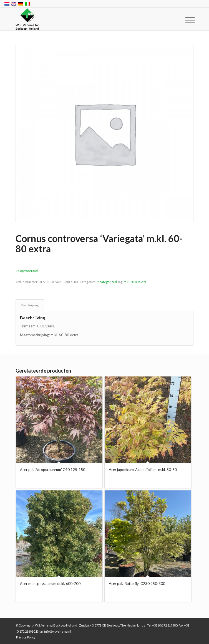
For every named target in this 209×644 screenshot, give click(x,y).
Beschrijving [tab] (30, 305)
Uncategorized (106, 282)
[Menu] (186, 20)
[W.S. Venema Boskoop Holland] (87, 19)
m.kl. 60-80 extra (135, 282)
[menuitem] (186, 20)
